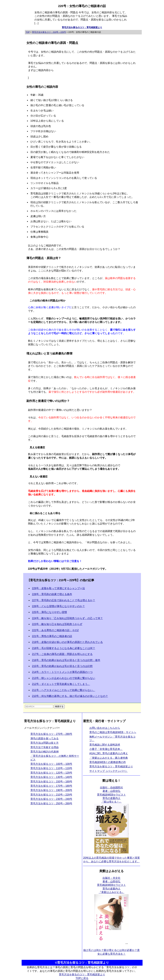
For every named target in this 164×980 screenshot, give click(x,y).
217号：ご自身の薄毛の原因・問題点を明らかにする (62, 654)
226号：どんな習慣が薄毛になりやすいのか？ (59, 606)
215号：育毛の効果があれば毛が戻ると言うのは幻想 (62, 666)
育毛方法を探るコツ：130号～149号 (51, 777)
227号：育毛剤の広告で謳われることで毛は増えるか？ (64, 600)
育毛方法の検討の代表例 (45, 752)
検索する (59, 706)
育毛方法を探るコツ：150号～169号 (51, 782)
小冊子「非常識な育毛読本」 (106, 749)
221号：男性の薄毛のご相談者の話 (52, 636)
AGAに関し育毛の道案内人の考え (109, 753)
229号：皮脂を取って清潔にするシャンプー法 (59, 588)
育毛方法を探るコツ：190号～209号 (51, 790)
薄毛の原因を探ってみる (45, 738)
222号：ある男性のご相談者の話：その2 (55, 630)
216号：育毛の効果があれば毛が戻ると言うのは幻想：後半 (66, 660)
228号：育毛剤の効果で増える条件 (52, 594)
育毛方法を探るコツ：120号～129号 (51, 773)
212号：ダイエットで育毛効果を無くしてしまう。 (61, 684)
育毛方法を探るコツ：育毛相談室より (111, 767)
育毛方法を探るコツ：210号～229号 (51, 795)
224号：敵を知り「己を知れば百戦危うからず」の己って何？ (68, 618)
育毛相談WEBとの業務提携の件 (108, 762)
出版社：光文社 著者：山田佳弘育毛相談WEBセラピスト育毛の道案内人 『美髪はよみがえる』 (111, 885)
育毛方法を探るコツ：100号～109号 (51, 764)
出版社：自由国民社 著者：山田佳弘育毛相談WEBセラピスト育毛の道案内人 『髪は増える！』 (111, 795)
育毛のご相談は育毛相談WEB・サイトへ (113, 732)
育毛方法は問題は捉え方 (45, 743)
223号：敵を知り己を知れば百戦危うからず (57, 624)
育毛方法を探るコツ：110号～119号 (51, 768)
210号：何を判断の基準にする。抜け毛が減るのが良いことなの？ (70, 696)
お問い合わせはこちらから (105, 728)
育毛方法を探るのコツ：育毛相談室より (82, 27)
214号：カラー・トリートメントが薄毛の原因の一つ (62, 672)
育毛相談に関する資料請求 (105, 745)
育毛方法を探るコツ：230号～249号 (51, 799)
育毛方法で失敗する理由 (45, 747)
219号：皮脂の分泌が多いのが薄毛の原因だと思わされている (68, 642)
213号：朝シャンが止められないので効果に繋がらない (64, 678)
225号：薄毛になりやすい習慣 (50, 612)
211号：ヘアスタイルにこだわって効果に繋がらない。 (64, 690)
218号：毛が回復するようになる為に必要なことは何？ (64, 648)
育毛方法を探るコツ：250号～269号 (51, 803)
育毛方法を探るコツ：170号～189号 (51, 786)
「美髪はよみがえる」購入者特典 (109, 758)
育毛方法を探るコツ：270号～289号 (51, 734)
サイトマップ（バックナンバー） (109, 771)
